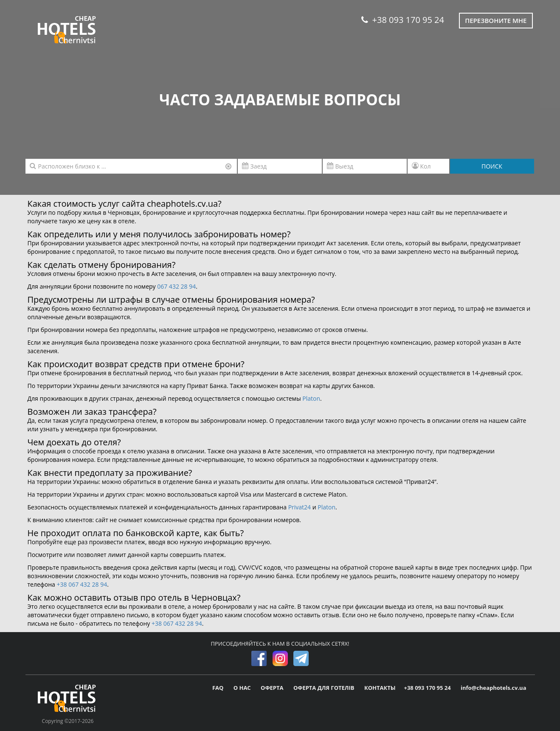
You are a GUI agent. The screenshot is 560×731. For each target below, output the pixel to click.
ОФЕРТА (273, 688)
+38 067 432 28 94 (82, 584)
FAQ (219, 688)
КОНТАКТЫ (380, 688)
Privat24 (300, 507)
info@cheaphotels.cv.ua (493, 688)
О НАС (243, 688)
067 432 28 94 (176, 286)
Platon (311, 398)
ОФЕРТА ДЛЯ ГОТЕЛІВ (325, 688)
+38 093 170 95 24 (403, 20)
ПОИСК (492, 166)
